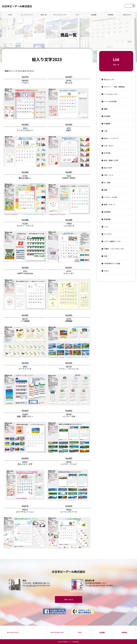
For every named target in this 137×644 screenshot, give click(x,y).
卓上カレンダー (110, 79)
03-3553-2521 (31, 585)
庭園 (106, 109)
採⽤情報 (110, 15)
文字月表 (107, 153)
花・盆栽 (107, 182)
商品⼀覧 (44, 15)
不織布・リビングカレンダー (114, 249)
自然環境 (107, 212)
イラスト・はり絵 (110, 197)
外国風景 (107, 124)
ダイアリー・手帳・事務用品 (114, 87)
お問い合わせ (127, 15)
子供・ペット (109, 175)
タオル (106, 271)
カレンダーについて (27, 15)
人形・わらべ (109, 146)
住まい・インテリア (111, 138)
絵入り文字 (108, 168)
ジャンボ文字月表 (110, 101)
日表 (106, 256)
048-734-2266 (94, 585)
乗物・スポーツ (110, 205)
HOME (10, 15)
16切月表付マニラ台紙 (112, 263)
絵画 (106, 190)
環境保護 (107, 219)
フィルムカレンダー (111, 94)
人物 (106, 131)
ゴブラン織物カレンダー (113, 241)
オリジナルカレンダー (60, 15)
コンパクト (108, 234)
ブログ (77, 15)
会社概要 (94, 15)
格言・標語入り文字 (111, 160)
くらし (106, 227)
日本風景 (107, 116)
